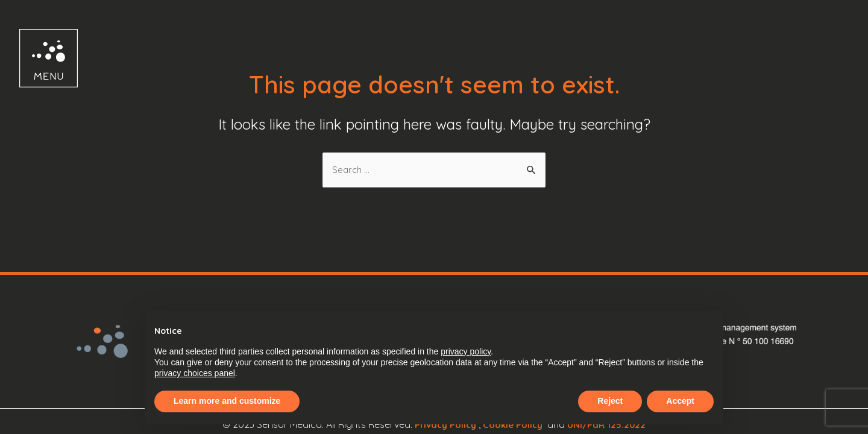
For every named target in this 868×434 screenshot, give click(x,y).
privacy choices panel (195, 373)
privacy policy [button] (466, 351)
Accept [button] (680, 401)
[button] (38, 58)
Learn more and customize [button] (227, 401)
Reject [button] (610, 401)
